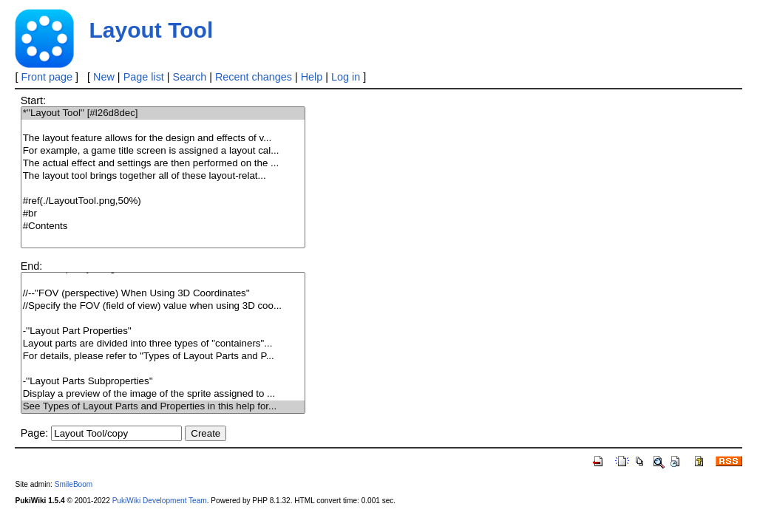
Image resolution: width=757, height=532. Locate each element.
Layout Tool (151, 30)
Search (190, 77)
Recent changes (254, 77)
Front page (47, 77)
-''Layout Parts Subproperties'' (163, 382)
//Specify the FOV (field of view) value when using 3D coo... (163, 306)
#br (163, 214)
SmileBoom (74, 484)
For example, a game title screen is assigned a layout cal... (163, 151)
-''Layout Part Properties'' (163, 331)
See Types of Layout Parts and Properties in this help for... (163, 407)
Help (312, 77)
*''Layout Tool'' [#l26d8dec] (163, 113)
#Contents (163, 226)
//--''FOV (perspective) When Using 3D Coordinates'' (163, 294)
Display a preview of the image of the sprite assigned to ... (163, 394)
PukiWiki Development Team (160, 501)
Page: (35, 433)
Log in (346, 77)
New (104, 77)
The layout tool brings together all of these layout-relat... (163, 176)
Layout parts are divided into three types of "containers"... (163, 344)
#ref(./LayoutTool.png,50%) (163, 201)
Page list (144, 77)
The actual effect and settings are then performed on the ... (163, 164)
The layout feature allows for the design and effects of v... (163, 139)
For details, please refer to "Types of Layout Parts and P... (163, 357)
